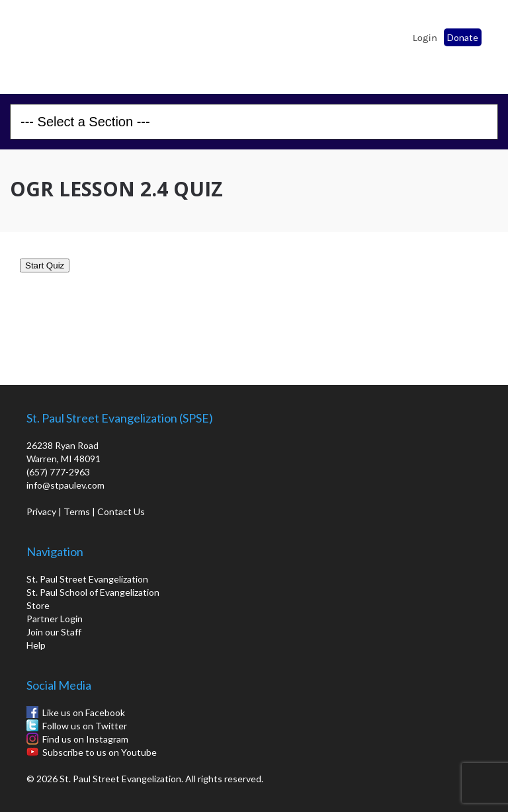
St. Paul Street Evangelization (87, 579)
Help (36, 645)
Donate (463, 37)
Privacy (41, 511)
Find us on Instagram (85, 739)
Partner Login (55, 619)
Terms (77, 511)
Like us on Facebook (84, 712)
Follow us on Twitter (85, 726)
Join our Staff (54, 632)
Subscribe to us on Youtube (100, 752)
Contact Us (121, 511)
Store (38, 605)
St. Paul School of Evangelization (46, 43)
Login (425, 38)
